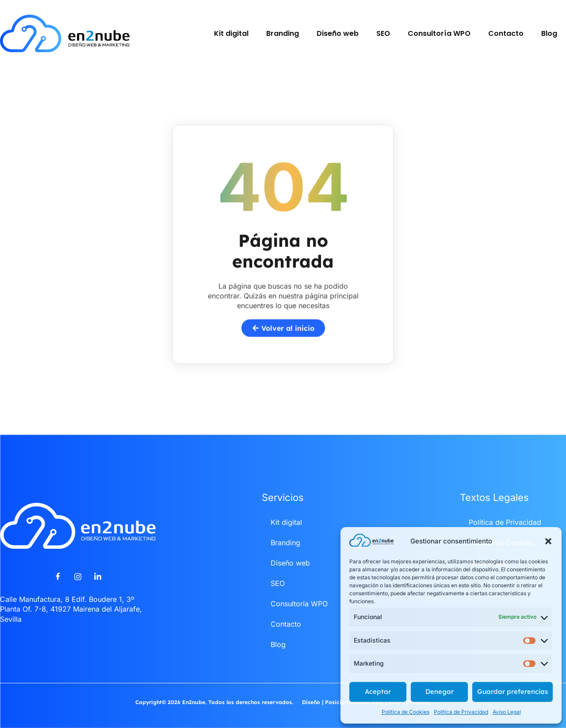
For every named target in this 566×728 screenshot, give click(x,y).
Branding (283, 33)
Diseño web (338, 33)
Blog (549, 33)
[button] (548, 541)
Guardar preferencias (512, 691)
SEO (383, 33)
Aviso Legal (507, 712)
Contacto (506, 33)
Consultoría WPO (439, 33)
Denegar (440, 691)
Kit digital (231, 33)
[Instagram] (78, 577)
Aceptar (378, 691)
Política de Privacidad (461, 712)
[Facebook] (58, 577)
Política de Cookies (405, 712)
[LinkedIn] (98, 577)
